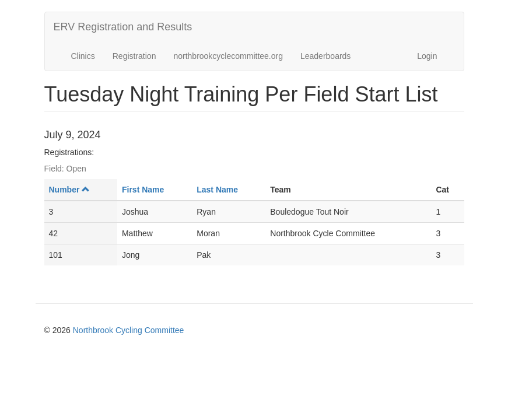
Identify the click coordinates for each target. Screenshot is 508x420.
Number (69, 190)
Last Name (217, 190)
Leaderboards (325, 56)
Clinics (83, 56)
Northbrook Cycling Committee (129, 330)
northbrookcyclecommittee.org (228, 56)
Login (427, 56)
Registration (134, 56)
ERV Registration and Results (123, 27)
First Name (143, 190)
